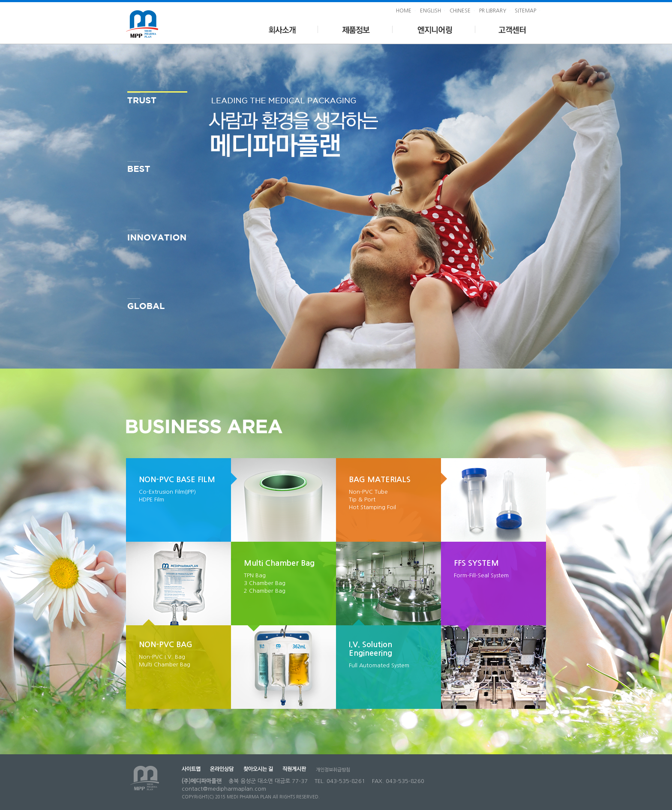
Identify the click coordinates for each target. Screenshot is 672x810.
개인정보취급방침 (333, 770)
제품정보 (355, 29)
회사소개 (282, 29)
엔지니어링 (434, 29)
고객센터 (511, 29)
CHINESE (460, 11)
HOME (404, 11)
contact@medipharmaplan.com (224, 789)
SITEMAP (525, 11)
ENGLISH (430, 11)
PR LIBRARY (493, 11)
